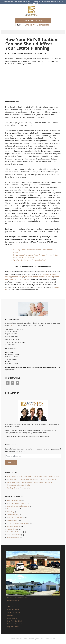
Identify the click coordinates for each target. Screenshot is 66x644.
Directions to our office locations (18, 598)
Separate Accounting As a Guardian (19, 485)
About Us (10, 607)
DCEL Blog (10, 512)
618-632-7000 (31, 25)
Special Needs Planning (15, 532)
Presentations (12, 618)
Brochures (11, 615)
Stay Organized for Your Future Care (19, 488)
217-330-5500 (44, 25)
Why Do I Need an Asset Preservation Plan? (30, 260)
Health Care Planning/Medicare (17, 523)
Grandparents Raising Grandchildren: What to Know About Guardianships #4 (33, 476)
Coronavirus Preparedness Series (18, 506)
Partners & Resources (15, 624)
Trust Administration (14, 535)
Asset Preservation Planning (16, 503)
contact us (14, 325)
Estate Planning (22, 279)
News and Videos (13, 609)
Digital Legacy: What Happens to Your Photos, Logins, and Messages (30, 482)
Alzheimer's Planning (14, 500)
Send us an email (13, 601)
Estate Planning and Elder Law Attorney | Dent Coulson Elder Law (33, 11)
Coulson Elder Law (13, 509)
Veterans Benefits (18, 277)
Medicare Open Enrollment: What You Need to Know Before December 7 (31, 479)
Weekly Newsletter (14, 612)
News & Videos (12, 529)
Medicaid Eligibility (32, 277)
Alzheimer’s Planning (46, 277)
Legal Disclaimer (13, 627)
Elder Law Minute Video (15, 518)
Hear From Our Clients (15, 621)
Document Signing (13, 515)
